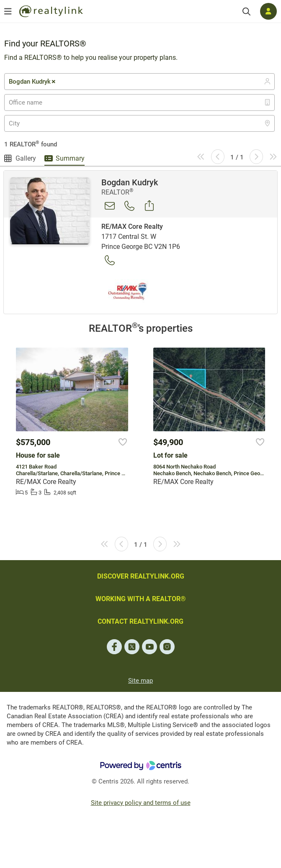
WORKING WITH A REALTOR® (141, 599)
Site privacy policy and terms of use (141, 803)
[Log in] (268, 11)
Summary (70, 158)
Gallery (26, 158)
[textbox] (31, 102)
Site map (140, 681)
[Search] (246, 12)
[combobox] (139, 82)
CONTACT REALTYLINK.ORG (140, 621)
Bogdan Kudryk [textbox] (33, 82)
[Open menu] (8, 11)
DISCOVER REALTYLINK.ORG (141, 576)
